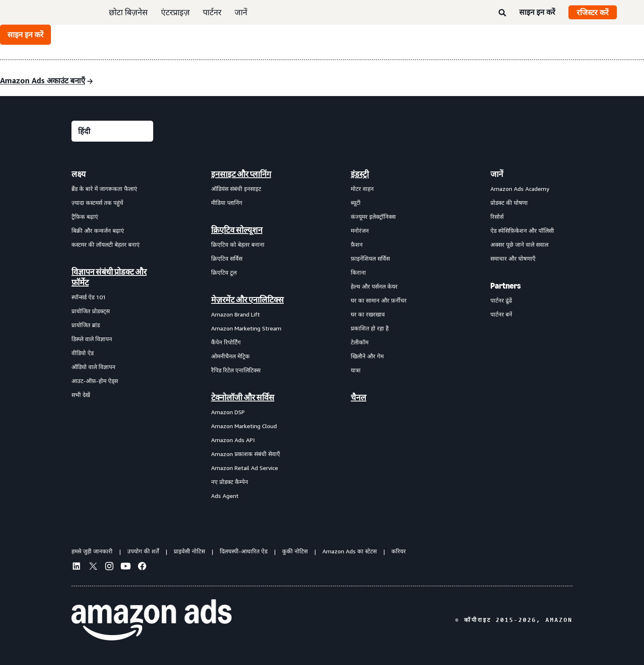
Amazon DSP (228, 412)
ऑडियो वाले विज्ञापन (93, 367)
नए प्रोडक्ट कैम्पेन (230, 482)
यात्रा (356, 370)
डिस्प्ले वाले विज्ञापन (92, 339)
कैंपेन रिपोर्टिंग (226, 342)
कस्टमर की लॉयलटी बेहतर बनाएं (106, 244)
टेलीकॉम (360, 342)
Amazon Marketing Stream (246, 328)
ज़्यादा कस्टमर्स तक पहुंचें (97, 203)
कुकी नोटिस (295, 551)
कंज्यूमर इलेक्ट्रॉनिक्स (373, 217)
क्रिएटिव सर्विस (227, 258)
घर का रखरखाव (368, 314)
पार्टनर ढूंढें (501, 300)
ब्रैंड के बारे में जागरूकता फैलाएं (104, 189)
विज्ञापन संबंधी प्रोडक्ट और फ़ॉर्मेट (109, 277)
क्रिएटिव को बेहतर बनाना (238, 244)
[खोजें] (502, 13)
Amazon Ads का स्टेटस (350, 551)
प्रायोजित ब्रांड (86, 325)
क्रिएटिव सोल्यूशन (237, 230)
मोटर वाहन (362, 189)
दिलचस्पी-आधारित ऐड (244, 551)
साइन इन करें (537, 12)
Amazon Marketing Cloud (244, 426)
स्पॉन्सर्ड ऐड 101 (89, 297)
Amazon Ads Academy (520, 189)
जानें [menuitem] (497, 174)
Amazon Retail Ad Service (245, 468)
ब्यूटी (356, 203)
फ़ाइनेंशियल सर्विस (370, 258)
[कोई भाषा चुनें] (112, 131)
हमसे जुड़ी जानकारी (92, 551)
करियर (399, 551)
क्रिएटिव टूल (224, 272)
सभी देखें (81, 395)
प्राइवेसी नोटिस (189, 551)
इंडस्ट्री (360, 174)
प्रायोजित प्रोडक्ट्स (91, 311)
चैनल (359, 397)
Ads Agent (225, 496)
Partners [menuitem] (506, 286)
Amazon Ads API (233, 440)
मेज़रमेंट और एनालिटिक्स (247, 300)
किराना (358, 272)
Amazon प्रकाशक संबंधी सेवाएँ (246, 454)
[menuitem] (113, 335)
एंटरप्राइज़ (175, 12)
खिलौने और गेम (367, 356)
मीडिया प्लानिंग (227, 203)
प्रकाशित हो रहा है (370, 328)
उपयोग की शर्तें (143, 551)
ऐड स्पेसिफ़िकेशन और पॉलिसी (522, 230)
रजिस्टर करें (593, 12)
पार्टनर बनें (501, 314)
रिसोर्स (497, 217)
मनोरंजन (360, 230)
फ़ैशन (357, 244)
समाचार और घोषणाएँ (513, 258)
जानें (241, 12)
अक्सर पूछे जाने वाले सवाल (519, 244)
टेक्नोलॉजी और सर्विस (243, 397)
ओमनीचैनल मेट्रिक (230, 356)
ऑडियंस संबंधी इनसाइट (236, 189)
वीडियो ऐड (83, 353)
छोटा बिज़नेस (128, 12)
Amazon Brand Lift (236, 314)
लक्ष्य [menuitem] (79, 174)
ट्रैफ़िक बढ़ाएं (85, 217)
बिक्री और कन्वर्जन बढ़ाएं (98, 230)
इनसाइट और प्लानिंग (241, 174)
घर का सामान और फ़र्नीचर (379, 300)
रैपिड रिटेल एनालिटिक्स (236, 370)
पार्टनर (212, 12)
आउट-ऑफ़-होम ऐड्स (95, 381)
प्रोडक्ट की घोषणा (509, 203)
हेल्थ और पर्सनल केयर (374, 286)
